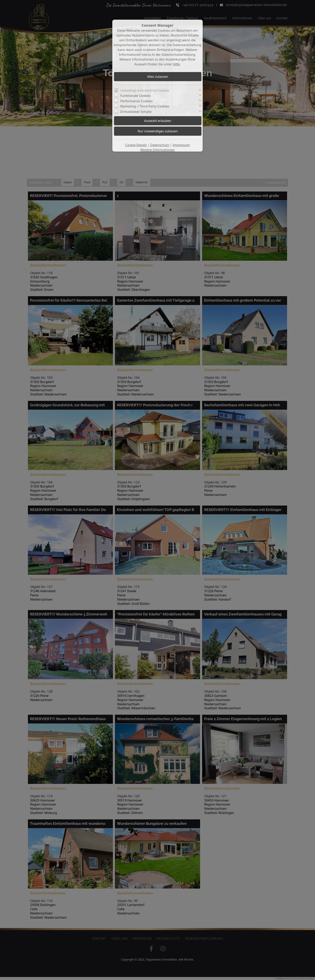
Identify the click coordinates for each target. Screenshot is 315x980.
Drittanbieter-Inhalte (136, 112)
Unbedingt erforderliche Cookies (145, 90)
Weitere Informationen (157, 150)
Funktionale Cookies (136, 96)
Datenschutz (160, 145)
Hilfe (176, 64)
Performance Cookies (137, 101)
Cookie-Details (136, 145)
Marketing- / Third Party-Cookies (145, 106)
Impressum (181, 145)
